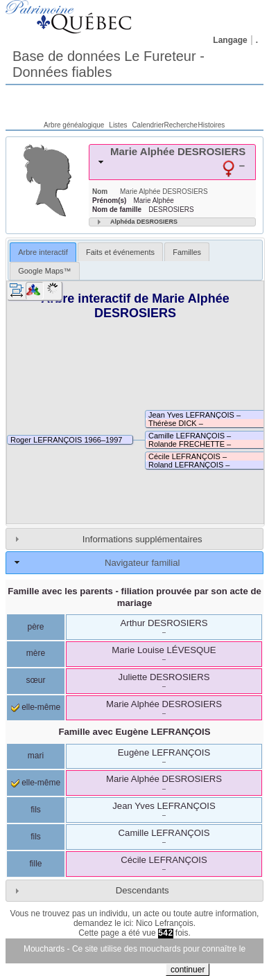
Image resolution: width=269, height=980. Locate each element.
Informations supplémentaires (142, 539)
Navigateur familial (142, 563)
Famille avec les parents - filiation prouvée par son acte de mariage (134, 597)
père (35, 627)
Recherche (181, 125)
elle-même (36, 707)
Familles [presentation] (187, 252)
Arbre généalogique (74, 125)
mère (36, 653)
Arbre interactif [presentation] (43, 252)
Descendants (142, 890)
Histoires (211, 125)
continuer (188, 970)
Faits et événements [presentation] (120, 252)
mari (36, 756)
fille (35, 864)
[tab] (172, 162)
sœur (36, 680)
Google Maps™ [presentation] (44, 271)
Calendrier (148, 125)
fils (36, 810)
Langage (230, 40)
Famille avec (134, 732)
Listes (118, 125)
